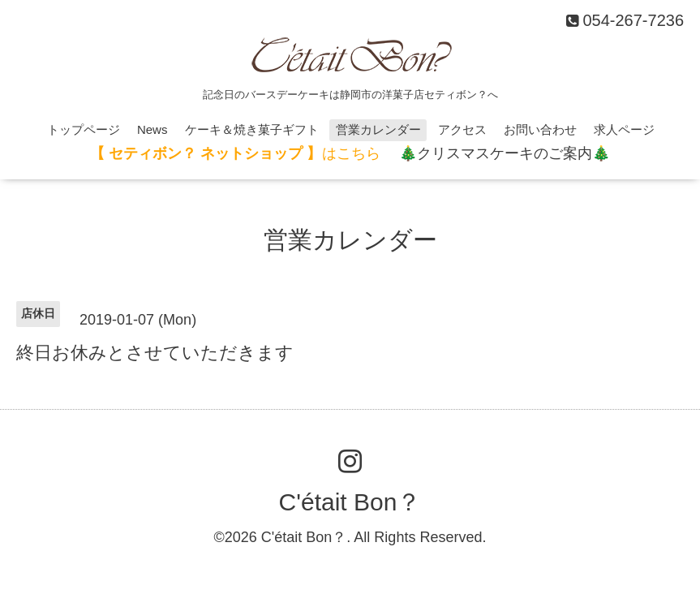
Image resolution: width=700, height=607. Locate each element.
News (152, 129)
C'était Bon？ (350, 502)
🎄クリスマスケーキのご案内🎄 (505, 153)
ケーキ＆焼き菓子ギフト (252, 129)
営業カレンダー (378, 129)
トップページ (84, 129)
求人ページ (624, 129)
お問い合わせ (540, 129)
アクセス (462, 129)
